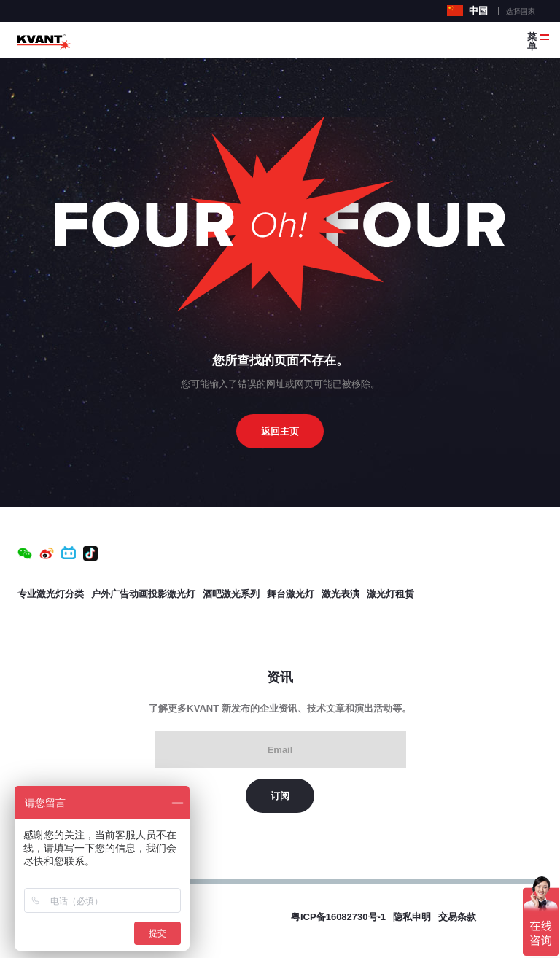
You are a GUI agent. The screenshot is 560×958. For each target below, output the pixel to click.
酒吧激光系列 (231, 594)
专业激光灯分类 (51, 594)
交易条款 (457, 917)
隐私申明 (412, 917)
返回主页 (280, 431)
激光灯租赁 (390, 594)
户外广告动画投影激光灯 (143, 594)
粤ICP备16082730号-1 (338, 917)
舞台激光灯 (291, 594)
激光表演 (341, 594)
